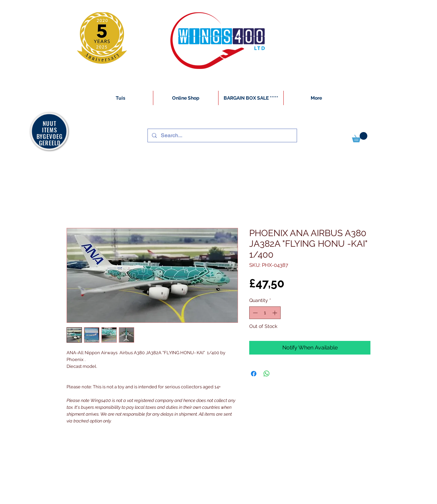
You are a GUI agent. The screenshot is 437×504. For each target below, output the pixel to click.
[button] (360, 137)
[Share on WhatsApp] (267, 374)
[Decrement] (255, 313)
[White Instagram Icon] (67, 500)
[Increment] (275, 313)
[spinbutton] (265, 313)
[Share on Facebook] (254, 374)
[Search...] (222, 135)
